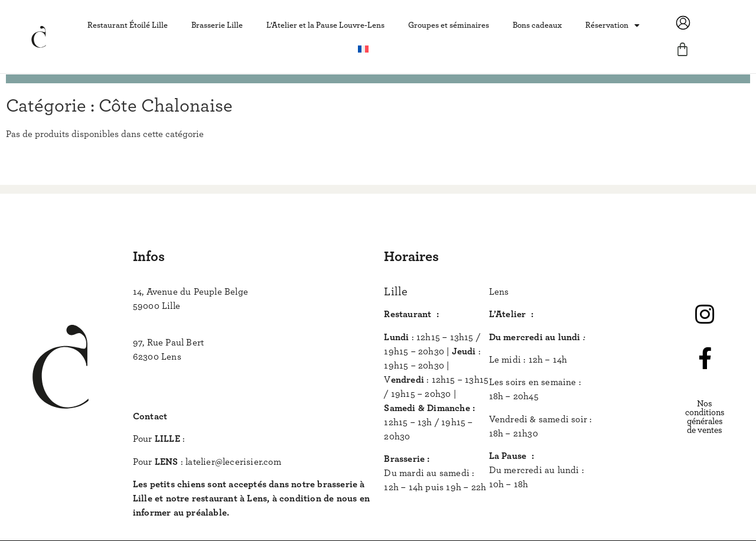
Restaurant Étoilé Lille (128, 25)
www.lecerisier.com (173, 394)
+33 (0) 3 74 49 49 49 (176, 320)
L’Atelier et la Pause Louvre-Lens (325, 25)
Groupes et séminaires (449, 25)
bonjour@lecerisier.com (236, 439)
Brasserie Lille (217, 25)
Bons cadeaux (537, 25)
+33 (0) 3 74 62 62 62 (176, 371)
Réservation (612, 25)
